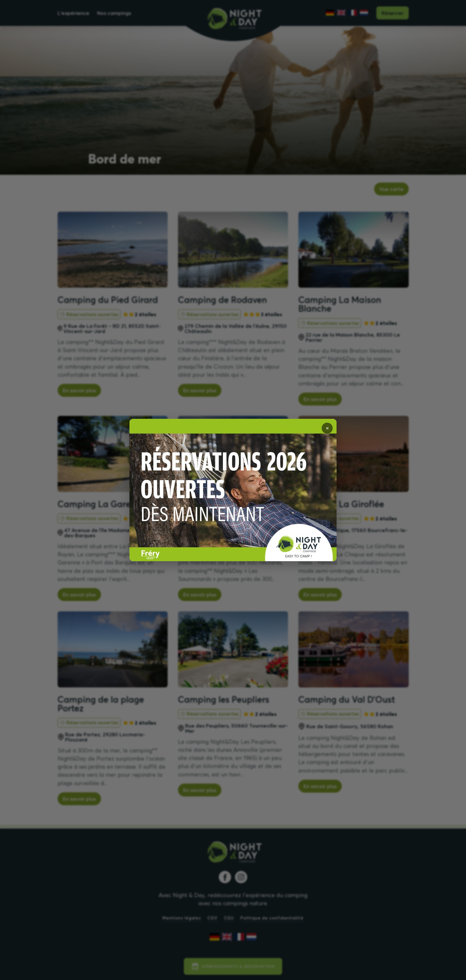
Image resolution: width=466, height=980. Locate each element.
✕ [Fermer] (327, 428)
